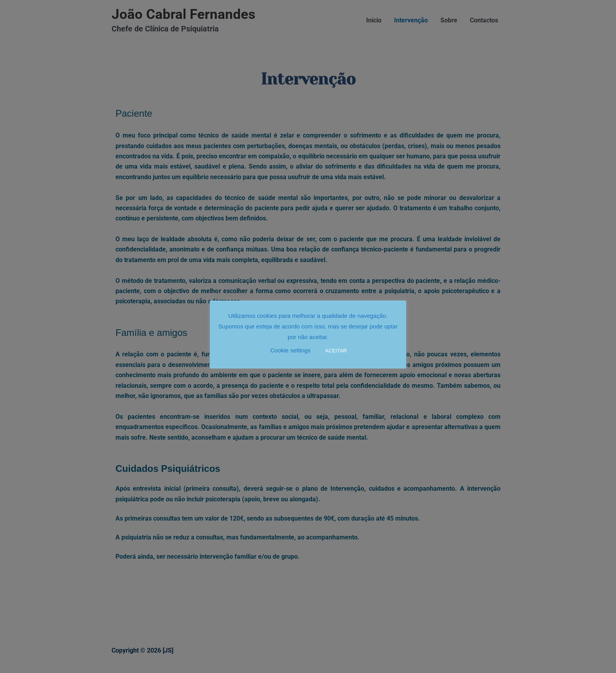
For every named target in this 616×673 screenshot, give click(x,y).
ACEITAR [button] (336, 351)
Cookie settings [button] (291, 350)
